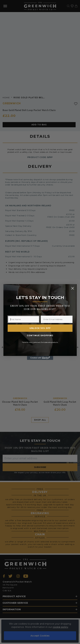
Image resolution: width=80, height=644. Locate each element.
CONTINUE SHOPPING (40, 335)
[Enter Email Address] (57, 319)
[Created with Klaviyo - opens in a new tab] (40, 358)
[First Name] (24, 319)
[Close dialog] (73, 288)
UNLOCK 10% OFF (40, 328)
